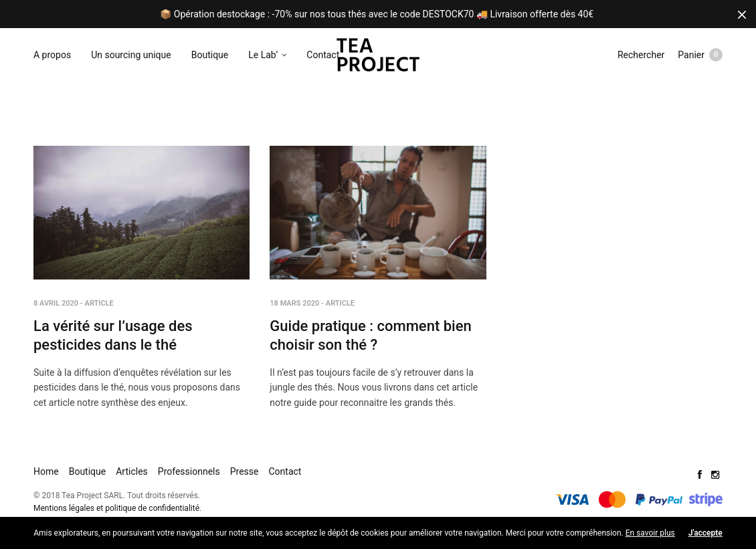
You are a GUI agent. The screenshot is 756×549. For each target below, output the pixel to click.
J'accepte (705, 533)
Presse (245, 471)
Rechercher (641, 55)
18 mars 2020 (294, 303)
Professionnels (189, 471)
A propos (52, 55)
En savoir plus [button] (650, 533)
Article (99, 303)
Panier (700, 55)
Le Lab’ (263, 55)
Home (46, 471)
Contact (323, 55)
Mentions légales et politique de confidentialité (116, 508)
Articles (132, 471)
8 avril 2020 (56, 303)
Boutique (210, 55)
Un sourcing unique (131, 55)
